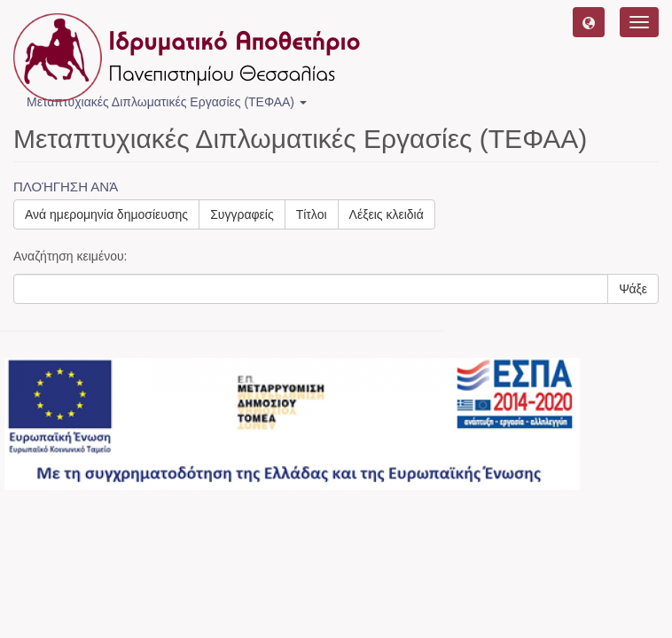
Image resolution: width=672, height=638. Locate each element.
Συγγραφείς (242, 214)
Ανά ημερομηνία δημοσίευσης (106, 214)
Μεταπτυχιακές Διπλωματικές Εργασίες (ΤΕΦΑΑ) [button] (167, 102)
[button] (589, 22)
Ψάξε (633, 289)
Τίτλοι (312, 214)
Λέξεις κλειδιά (387, 214)
